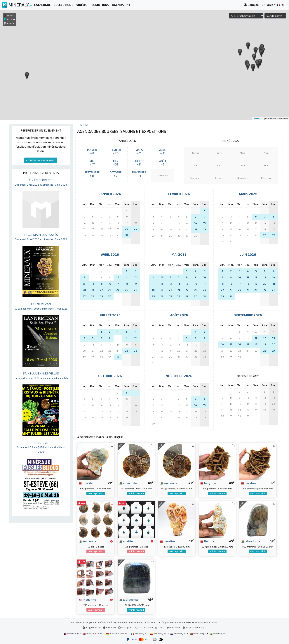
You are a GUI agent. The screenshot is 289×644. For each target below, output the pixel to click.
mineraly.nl (178, 633)
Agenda (84, 125)
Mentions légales (85, 622)
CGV (72, 622)
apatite (126, 541)
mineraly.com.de (117, 633)
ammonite (128, 483)
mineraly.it (139, 633)
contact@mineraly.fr (169, 627)
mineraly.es (159, 633)
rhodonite (87, 599)
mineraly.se (218, 633)
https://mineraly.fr (196, 627)
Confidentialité (104, 622)
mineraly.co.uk (93, 633)
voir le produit (96, 493)
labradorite (251, 541)
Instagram (125, 627)
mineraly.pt (198, 633)
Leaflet (256, 118)
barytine (208, 483)
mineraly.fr (72, 633)
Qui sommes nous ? (125, 622)
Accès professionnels (170, 622)
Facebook (109, 627)
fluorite (86, 483)
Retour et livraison (147, 622)
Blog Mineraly (92, 627)
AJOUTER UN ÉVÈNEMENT (41, 160)
